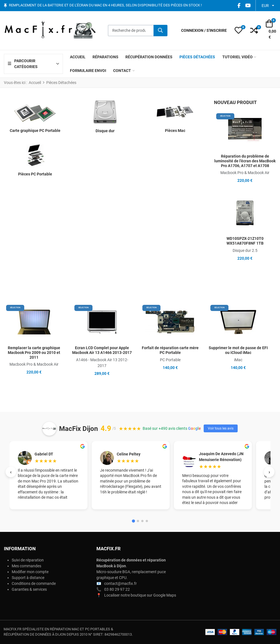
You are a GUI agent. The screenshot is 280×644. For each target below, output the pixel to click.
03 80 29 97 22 (117, 589)
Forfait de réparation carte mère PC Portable (170, 350)
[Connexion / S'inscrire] (204, 31)
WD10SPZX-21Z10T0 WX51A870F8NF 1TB (245, 241)
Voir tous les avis (221, 428)
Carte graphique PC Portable (35, 131)
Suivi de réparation (28, 560)
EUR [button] (265, 6)
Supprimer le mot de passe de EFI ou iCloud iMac (238, 350)
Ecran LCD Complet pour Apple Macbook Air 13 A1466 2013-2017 (102, 350)
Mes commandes (26, 566)
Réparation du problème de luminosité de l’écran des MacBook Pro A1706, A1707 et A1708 (245, 161)
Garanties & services (29, 589)
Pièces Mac (175, 131)
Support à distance (28, 578)
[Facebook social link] (239, 5)
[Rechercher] (160, 31)
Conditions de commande (34, 583)
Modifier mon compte (30, 572)
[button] (238, 31)
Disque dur (105, 131)
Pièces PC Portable (35, 174)
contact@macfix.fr (120, 583)
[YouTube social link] (248, 5)
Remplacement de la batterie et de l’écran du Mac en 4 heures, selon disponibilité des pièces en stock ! (105, 5)
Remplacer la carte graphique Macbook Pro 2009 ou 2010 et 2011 (34, 353)
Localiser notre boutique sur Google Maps (140, 595)
